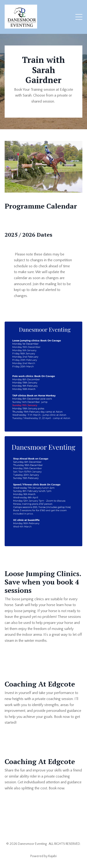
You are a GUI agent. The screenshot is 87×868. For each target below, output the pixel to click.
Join (36, 284)
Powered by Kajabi (43, 856)
